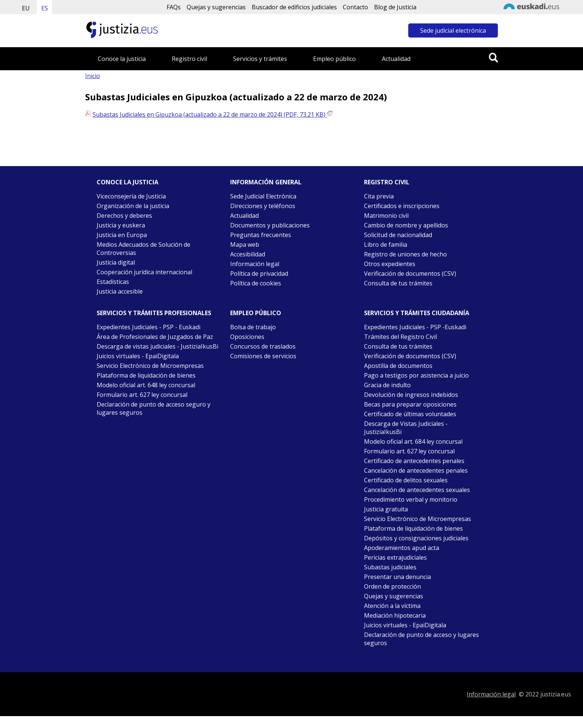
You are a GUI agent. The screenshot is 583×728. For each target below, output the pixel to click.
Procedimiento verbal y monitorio (411, 499)
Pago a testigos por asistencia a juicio (416, 375)
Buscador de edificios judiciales (294, 7)
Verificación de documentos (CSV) (410, 274)
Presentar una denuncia (397, 577)
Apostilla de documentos (398, 366)
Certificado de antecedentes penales (414, 461)
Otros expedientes (390, 264)
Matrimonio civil (386, 216)
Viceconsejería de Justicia (131, 196)
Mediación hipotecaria (395, 615)
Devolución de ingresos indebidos (411, 395)
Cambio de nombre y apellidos (406, 225)
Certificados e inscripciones (402, 206)
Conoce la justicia (122, 59)
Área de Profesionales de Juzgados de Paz (155, 337)
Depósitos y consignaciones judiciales (416, 538)
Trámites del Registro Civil (400, 337)
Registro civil (189, 59)
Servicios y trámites (260, 59)
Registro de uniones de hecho (405, 254)
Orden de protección (392, 586)
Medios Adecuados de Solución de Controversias (144, 249)
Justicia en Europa (122, 235)
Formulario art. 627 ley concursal (142, 395)
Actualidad (396, 59)
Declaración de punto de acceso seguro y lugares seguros (154, 408)
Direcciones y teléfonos (263, 206)
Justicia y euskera (121, 225)
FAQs (174, 7)
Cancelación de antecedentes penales (416, 470)
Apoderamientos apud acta (402, 548)
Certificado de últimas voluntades (410, 414)
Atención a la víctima (392, 606)
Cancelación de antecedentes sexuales (417, 490)
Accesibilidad (248, 254)
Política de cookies (256, 283)
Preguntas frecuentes (261, 235)
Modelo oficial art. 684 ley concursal (413, 441)
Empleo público (334, 59)
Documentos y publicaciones (270, 225)
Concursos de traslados (263, 346)
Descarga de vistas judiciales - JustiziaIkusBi (157, 346)
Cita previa (379, 196)
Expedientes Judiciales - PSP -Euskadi (415, 327)
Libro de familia (386, 245)
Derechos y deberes (124, 216)
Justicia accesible (120, 291)
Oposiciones (247, 337)
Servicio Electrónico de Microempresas (150, 366)
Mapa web (245, 245)
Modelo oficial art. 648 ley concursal (146, 385)
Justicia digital (116, 262)
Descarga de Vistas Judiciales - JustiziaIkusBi (406, 428)
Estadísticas (113, 282)
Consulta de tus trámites (398, 283)
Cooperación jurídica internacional (144, 272)
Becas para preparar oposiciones (410, 404)
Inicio (93, 76)
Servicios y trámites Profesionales (154, 313)
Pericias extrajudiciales (395, 557)
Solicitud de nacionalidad (398, 235)
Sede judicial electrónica (453, 30)
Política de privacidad (259, 274)
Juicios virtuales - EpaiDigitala (138, 356)
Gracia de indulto (387, 385)
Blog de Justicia (395, 7)
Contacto (355, 7)
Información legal (255, 264)
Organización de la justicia (133, 206)
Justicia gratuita (386, 509)
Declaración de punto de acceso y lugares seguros (421, 639)
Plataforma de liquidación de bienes (146, 375)
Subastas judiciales (390, 567)
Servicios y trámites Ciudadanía (417, 313)
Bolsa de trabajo (253, 327)
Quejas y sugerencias (216, 7)
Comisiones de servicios (263, 356)
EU (26, 8)
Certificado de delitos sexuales (406, 480)
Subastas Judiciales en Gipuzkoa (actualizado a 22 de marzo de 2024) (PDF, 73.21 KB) (213, 114)
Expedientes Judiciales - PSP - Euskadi (149, 327)
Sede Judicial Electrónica (263, 196)
